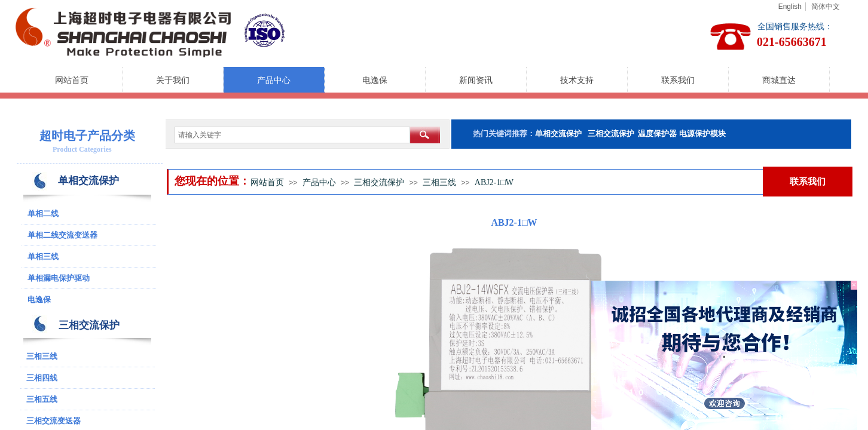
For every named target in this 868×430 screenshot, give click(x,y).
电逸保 (375, 80)
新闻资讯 (476, 80)
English (790, 7)
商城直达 (779, 80)
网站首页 (72, 80)
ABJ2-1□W (494, 182)
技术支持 (577, 80)
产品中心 (274, 80)
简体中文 (826, 7)
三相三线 (439, 182)
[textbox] (292, 135)
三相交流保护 (379, 182)
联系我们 (678, 80)
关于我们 (173, 80)
